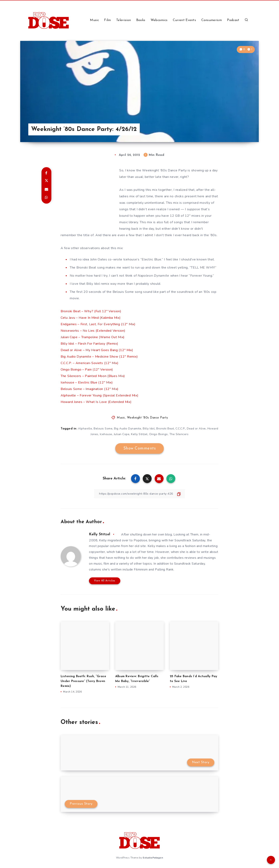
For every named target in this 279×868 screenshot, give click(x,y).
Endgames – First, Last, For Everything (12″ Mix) (98, 324)
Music (94, 20)
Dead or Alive (196, 429)
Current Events (184, 20)
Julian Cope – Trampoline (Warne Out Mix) (93, 337)
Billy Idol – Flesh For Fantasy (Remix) (89, 344)
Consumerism (212, 20)
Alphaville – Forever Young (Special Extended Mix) (99, 395)
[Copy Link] (139, 494)
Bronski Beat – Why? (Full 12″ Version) (91, 311)
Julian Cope (122, 434)
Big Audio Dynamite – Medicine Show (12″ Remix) (99, 357)
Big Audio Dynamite (128, 429)
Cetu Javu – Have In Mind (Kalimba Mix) (91, 318)
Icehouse (106, 434)
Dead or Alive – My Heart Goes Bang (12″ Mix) (97, 350)
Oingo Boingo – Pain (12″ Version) (87, 370)
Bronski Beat (165, 429)
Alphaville (85, 429)
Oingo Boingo (159, 434)
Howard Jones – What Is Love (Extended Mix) (96, 402)
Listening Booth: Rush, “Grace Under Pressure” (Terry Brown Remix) (83, 681)
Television (124, 20)
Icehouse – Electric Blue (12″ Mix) (87, 382)
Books (141, 20)
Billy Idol (149, 429)
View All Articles (105, 581)
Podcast (233, 20)
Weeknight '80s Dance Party (147, 418)
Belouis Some (103, 429)
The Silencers (179, 434)
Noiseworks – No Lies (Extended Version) (93, 331)
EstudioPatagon (153, 858)
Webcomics (159, 20)
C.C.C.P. (180, 429)
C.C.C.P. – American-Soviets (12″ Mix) (90, 363)
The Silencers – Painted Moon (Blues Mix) (93, 376)
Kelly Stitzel (139, 434)
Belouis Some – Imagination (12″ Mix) (90, 389)
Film (107, 20)
